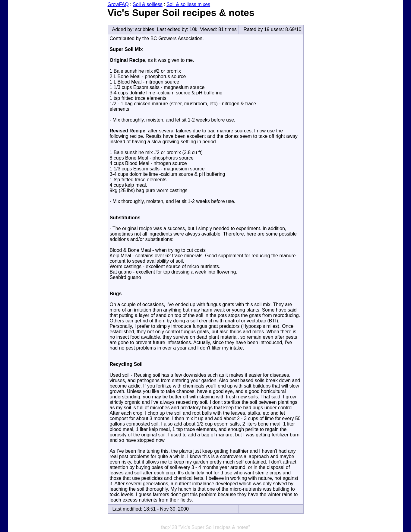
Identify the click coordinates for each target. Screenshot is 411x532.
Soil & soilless (148, 4)
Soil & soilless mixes (188, 4)
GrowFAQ (118, 4)
